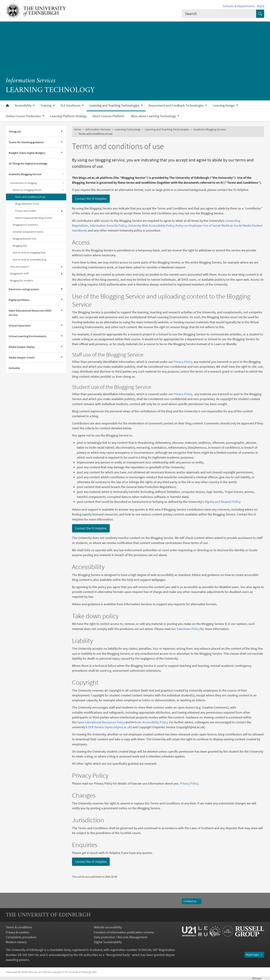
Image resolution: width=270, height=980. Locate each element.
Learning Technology (128, 129)
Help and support (20, 267)
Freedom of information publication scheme (124, 932)
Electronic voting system (24, 289)
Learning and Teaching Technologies (167, 129)
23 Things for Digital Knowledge (28, 163)
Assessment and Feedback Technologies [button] (177, 105)
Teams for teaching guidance (26, 142)
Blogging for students (22, 280)
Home (77, 129)
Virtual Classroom (20, 325)
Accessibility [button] (23, 105)
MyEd (261, 6)
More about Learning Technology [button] (154, 116)
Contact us (192, 901)
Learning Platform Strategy (68, 116)
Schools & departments (239, 6)
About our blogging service (27, 190)
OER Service (96, 727)
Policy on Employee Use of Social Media (202, 225)
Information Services (31, 81)
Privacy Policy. (190, 783)
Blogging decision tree (24, 239)
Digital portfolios (19, 300)
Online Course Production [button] (24, 116)
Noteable (14, 368)
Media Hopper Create (22, 357)
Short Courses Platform (109, 116)
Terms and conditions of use (30, 197)
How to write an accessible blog (30, 260)
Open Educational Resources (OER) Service (30, 313)
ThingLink (15, 131)
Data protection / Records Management (121, 937)
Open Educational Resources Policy (101, 722)
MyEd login (254, 955)
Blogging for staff (19, 273)
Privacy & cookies (18, 932)
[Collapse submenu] (63, 174)
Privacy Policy (183, 362)
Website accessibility (108, 927)
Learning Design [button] (224, 105)
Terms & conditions (19, 927)
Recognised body (118, 955)
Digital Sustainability (108, 942)
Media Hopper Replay (22, 347)
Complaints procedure (21, 937)
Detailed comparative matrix (28, 232)
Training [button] (46, 105)
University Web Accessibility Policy (151, 225)
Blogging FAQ (20, 246)
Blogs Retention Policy (27, 204)
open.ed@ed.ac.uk (118, 727)
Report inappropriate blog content (34, 218)
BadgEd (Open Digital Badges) (27, 153)
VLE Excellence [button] (71, 105)
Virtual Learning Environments (28, 336)
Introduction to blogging (23, 183)
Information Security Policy (108, 225)
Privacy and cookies (26, 211)
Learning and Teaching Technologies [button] (115, 105)
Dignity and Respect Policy (222, 502)
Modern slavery (16, 942)
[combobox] (219, 14)
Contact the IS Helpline (91, 199)
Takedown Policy (188, 629)
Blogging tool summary (25, 225)
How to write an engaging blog (29, 252)
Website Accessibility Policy (149, 722)
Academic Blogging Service (25, 174)
